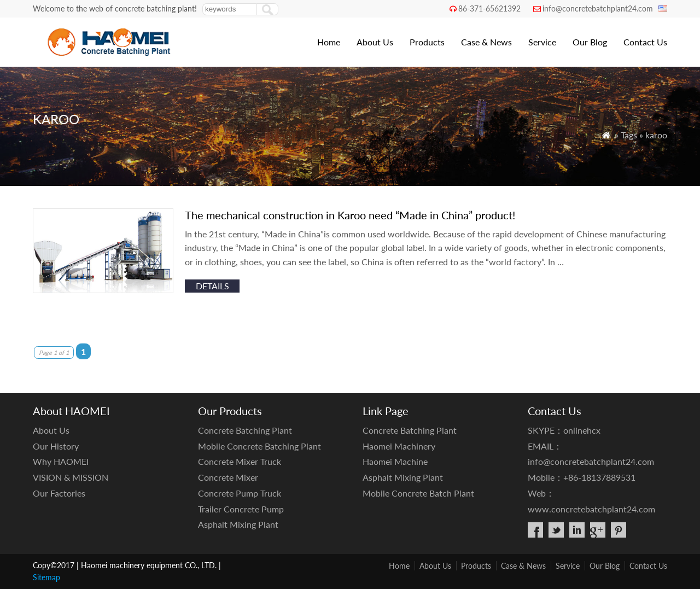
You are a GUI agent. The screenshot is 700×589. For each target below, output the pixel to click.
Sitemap (46, 577)
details (212, 286)
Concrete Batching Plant (245, 430)
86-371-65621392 (489, 8)
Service (542, 42)
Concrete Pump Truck (240, 493)
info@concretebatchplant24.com (598, 8)
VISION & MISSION (71, 477)
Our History (56, 446)
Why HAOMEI (61, 461)
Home (329, 42)
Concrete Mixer (228, 477)
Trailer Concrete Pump (241, 509)
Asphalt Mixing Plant (238, 524)
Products (427, 42)
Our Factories (59, 493)
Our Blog (590, 42)
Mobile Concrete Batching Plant (259, 446)
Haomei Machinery (399, 446)
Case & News (486, 42)
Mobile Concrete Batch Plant (418, 493)
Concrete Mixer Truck (240, 461)
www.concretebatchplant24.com (591, 509)
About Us (375, 42)
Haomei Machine (395, 461)
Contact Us (645, 42)
